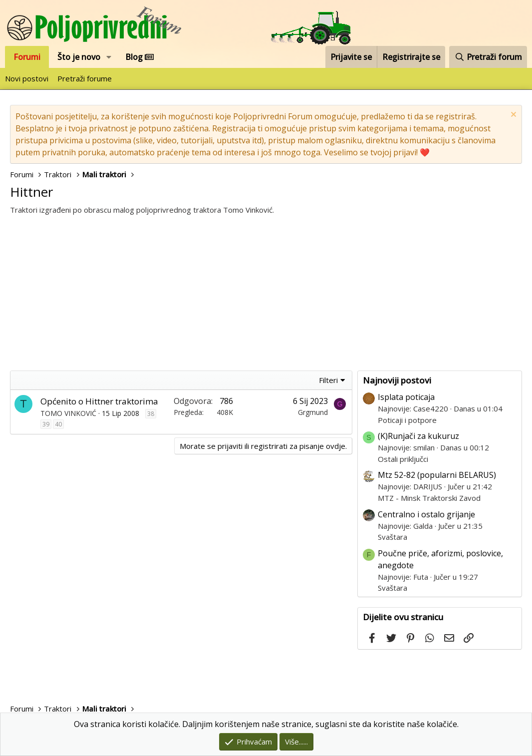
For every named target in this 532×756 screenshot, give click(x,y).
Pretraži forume (85, 78)
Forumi (27, 57)
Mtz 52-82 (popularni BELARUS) (437, 475)
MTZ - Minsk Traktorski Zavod (429, 498)
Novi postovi (27, 78)
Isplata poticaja (406, 397)
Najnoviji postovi (397, 380)
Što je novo (79, 57)
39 (46, 424)
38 (151, 414)
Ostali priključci (403, 459)
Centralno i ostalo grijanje (426, 514)
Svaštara (393, 537)
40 (58, 424)
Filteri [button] (328, 380)
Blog (139, 57)
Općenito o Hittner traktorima (99, 401)
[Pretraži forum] (488, 57)
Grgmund (313, 412)
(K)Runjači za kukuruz (418, 436)
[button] (109, 57)
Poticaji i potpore (407, 420)
